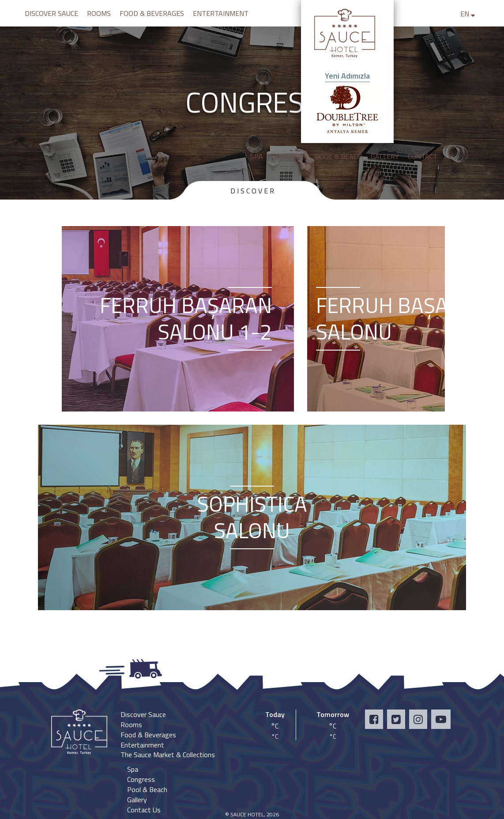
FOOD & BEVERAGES (152, 13)
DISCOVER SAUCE (51, 13)
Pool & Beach (147, 789)
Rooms (131, 725)
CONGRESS (289, 156)
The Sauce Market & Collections (168, 755)
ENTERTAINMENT (221, 13)
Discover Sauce (143, 714)
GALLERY (385, 156)
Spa (133, 769)
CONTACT (423, 156)
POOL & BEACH (338, 156)
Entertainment (142, 745)
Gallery (137, 800)
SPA (257, 156)
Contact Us (144, 810)
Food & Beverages (148, 735)
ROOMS (99, 13)
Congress (141, 779)
